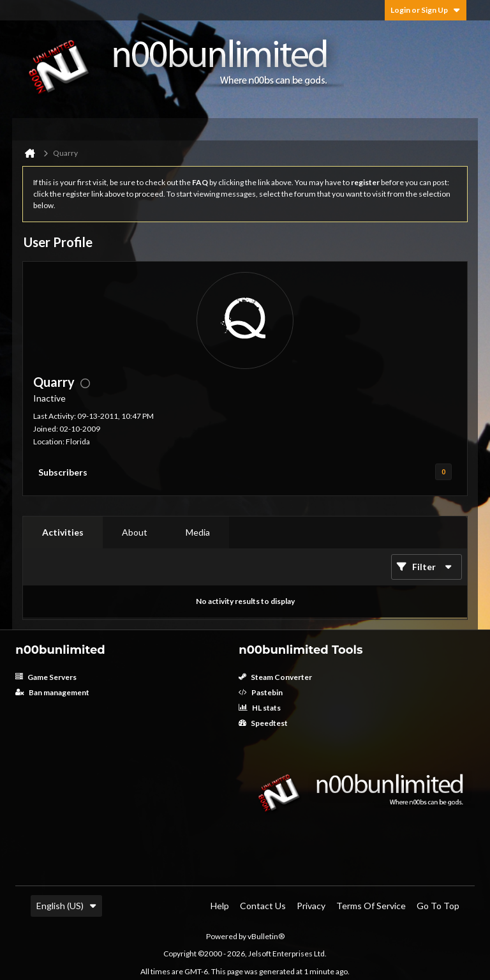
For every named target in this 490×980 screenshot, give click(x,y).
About (135, 532)
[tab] (63, 532)
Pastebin (261, 692)
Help (220, 906)
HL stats (260, 708)
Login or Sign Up (426, 10)
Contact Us (263, 906)
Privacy (311, 906)
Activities (63, 532)
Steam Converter (275, 677)
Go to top (438, 906)
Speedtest (263, 723)
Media (198, 532)
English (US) (66, 906)
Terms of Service (371, 906)
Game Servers (46, 677)
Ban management (52, 692)
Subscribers (63, 472)
